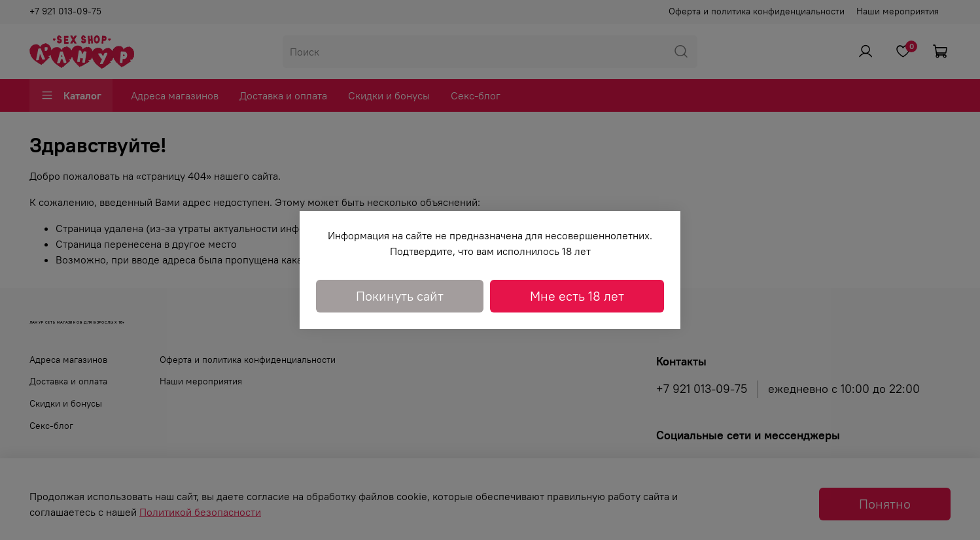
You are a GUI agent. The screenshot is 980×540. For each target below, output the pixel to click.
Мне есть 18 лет (577, 296)
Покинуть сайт (400, 296)
